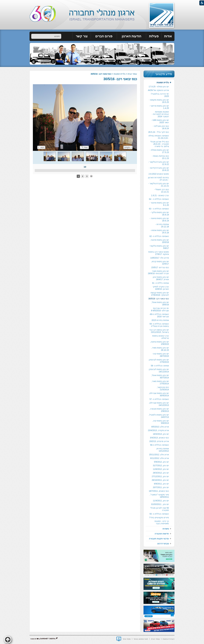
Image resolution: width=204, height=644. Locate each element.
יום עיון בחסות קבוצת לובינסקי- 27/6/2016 (160, 294)
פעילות (154, 36)
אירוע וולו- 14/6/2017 (160, 258)
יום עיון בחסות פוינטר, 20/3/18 (160, 241)
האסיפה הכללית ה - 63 (159, 209)
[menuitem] (168, 36)
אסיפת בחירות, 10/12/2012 (162, 450)
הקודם (128, 147)
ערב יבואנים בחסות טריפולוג (161, 337)
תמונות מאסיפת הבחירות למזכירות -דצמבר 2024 (160, 114)
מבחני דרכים (163, 544)
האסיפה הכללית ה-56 (159, 445)
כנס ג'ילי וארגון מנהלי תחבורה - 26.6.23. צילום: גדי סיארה (160, 144)
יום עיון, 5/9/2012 (161, 462)
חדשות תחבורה (162, 534)
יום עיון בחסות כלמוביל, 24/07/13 (159, 416)
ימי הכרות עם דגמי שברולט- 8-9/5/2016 (160, 309)
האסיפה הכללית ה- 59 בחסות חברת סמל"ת (159, 325)
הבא (41, 147)
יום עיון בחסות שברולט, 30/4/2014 (159, 394)
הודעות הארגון (131, 36)
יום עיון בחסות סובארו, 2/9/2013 (159, 410)
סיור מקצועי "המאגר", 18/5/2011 (159, 496)
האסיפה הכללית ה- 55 (159, 514)
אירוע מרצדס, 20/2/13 (159, 441)
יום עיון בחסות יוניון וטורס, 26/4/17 (161, 278)
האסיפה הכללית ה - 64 (159, 199)
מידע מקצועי (164, 74)
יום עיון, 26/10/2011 (160, 480)
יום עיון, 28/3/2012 (161, 473)
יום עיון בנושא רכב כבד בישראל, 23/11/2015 (159, 331)
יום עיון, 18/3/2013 (161, 434)
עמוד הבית (132, 74)
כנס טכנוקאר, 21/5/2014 (163, 388)
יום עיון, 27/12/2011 (160, 476)
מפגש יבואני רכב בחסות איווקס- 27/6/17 (159, 253)
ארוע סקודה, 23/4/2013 (158, 430)
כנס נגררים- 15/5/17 (160, 267)
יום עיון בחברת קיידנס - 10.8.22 (159, 169)
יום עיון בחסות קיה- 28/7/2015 (161, 355)
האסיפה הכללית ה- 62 (159, 236)
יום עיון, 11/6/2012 (161, 469)
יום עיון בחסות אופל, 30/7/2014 (160, 376)
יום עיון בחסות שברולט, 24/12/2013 (159, 404)
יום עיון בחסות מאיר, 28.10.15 (160, 349)
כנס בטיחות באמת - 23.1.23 (160, 157)
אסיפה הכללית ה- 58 (160, 366)
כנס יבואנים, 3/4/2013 (159, 438)
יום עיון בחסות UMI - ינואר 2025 (160, 121)
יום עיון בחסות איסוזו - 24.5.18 (159, 231)
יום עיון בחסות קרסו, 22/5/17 (160, 263)
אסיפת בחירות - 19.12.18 (162, 225)
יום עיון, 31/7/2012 (161, 465)
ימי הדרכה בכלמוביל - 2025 (159, 95)
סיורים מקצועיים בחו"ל (159, 518)
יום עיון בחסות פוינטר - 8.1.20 (159, 204)
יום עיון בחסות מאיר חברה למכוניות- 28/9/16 (158, 272)
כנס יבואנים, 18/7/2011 (159, 491)
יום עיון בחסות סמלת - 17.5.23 (159, 151)
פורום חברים (104, 36)
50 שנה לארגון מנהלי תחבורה (160, 509)
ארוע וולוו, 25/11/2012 (159, 455)
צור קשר (82, 36)
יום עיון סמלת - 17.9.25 (159, 87)
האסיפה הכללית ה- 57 (159, 399)
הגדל (85, 147)
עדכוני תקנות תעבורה (159, 539)
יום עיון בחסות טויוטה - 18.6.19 (159, 219)
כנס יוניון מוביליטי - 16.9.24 (161, 127)
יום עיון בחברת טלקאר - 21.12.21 (158, 185)
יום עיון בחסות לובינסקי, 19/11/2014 (159, 370)
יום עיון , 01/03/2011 (160, 504)
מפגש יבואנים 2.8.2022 (159, 174)
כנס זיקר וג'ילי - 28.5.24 (159, 132)
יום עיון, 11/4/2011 (161, 501)
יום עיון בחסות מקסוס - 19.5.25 (159, 101)
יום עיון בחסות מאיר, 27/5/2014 (160, 382)
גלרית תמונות (120, 74)
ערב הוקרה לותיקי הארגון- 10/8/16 (161, 288)
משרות (166, 529)
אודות (168, 36)
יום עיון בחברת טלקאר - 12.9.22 (158, 163)
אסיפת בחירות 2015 (160, 320)
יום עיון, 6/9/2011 (161, 484)
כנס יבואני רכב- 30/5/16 (120, 79)
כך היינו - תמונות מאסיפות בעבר (162, 522)
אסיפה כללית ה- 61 (160, 283)
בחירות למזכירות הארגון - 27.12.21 (158, 179)
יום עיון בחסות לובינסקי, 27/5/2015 (159, 361)
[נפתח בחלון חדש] (119, 639)
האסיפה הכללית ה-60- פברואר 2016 (159, 315)
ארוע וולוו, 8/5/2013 (160, 427)
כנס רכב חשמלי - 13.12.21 (161, 191)
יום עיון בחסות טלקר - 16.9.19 (159, 214)
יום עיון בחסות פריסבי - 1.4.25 (159, 107)
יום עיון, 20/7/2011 (161, 487)
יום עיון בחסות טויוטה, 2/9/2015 (160, 343)
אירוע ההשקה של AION (158, 90)
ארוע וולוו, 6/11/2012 (160, 458)
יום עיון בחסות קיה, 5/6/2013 (161, 422)
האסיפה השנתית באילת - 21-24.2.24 (159, 137)
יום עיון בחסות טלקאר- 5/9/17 (159, 247)
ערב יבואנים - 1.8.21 (160, 195)
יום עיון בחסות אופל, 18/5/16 (160, 303)
